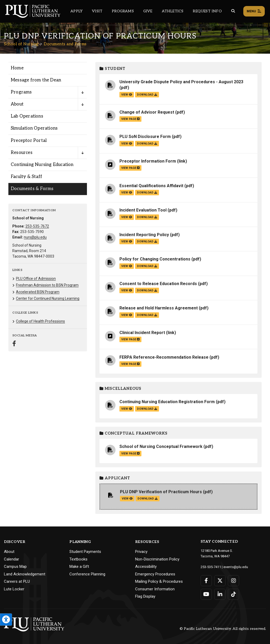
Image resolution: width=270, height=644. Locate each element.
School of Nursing (21, 44)
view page (130, 119)
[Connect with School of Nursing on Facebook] (14, 344)
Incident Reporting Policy (144, 235)
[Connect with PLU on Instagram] (233, 580)
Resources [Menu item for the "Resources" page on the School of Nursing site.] (22, 153)
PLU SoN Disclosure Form (145, 137)
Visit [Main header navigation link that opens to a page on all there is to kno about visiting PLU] (97, 11)
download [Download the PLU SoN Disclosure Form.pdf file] (147, 144)
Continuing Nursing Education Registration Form (167, 402)
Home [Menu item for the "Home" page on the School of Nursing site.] (17, 68)
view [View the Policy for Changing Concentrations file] (127, 266)
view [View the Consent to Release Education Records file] (127, 290)
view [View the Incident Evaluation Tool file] (127, 217)
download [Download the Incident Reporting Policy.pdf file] (147, 241)
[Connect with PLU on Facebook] (206, 580)
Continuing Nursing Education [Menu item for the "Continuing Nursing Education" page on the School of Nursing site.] (42, 165)
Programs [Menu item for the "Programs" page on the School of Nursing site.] (21, 92)
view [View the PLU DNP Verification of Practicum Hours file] (127, 499)
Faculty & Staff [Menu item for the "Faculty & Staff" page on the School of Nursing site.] (26, 177)
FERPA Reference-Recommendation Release (164, 357)
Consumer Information (155, 589)
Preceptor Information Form (148, 161)
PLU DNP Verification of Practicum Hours (161, 492)
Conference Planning (87, 574)
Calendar (12, 559)
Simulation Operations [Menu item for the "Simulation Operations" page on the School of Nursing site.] (34, 128)
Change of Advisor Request (147, 112)
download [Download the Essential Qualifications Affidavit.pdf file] (147, 193)
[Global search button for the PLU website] (233, 11)
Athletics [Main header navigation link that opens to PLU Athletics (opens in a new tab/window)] (173, 11)
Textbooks (78, 559)
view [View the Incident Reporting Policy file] (127, 241)
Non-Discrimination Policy (157, 559)
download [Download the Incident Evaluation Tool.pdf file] (147, 217)
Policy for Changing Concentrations (155, 259)
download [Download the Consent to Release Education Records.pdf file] (147, 290)
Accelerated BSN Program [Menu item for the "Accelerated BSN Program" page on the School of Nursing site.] (38, 292)
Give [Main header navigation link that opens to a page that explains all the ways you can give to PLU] (148, 11)
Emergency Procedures (155, 574)
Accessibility (146, 567)
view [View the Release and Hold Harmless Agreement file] (127, 315)
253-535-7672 (37, 226)
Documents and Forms (65, 44)
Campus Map (15, 567)
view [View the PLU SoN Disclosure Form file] (127, 144)
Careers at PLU (17, 581)
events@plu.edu (236, 567)
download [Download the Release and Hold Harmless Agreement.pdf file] (147, 315)
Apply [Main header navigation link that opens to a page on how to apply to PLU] (76, 11)
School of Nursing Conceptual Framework (161, 446)
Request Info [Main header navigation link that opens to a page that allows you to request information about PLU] (207, 11)
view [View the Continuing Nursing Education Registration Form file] (127, 409)
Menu (254, 12)
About (9, 552)
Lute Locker (14, 589)
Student (112, 69)
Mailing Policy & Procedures (159, 581)
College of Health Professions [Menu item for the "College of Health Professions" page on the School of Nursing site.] (40, 321)
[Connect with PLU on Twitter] (220, 580)
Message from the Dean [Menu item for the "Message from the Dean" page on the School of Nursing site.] (36, 80)
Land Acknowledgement (25, 574)
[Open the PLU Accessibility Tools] (6, 620)
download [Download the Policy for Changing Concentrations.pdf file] (147, 266)
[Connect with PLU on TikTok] (233, 594)
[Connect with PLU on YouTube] (206, 594)
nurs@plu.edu (35, 237)
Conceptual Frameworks (134, 433)
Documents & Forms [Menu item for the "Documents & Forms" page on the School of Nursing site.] (32, 189)
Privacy (141, 552)
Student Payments (85, 552)
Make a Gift (79, 567)
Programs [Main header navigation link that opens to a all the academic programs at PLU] (123, 11)
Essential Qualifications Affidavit (151, 186)
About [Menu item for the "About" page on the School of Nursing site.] (17, 104)
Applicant (115, 478)
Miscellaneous (120, 389)
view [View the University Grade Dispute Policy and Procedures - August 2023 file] (127, 95)
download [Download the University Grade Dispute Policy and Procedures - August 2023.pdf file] (147, 95)
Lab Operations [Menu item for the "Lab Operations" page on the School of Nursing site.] (27, 116)
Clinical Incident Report (142, 333)
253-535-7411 (211, 567)
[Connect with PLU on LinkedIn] (220, 594)
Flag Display (145, 596)
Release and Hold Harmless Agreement (159, 308)
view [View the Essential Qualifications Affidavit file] (127, 193)
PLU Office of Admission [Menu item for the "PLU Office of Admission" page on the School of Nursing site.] (36, 279)
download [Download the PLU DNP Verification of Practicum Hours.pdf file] (148, 499)
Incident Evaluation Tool (143, 210)
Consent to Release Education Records (158, 284)
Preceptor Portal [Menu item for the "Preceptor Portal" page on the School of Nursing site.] (29, 141)
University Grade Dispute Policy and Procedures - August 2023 (181, 82)
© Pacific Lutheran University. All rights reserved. (223, 629)
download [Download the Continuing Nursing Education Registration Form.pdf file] (147, 409)
